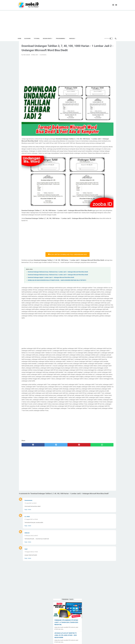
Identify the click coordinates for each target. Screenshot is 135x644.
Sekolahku (109, 157)
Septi (26, 591)
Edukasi (93, 144)
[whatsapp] (74, 484)
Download (107, 141)
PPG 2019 (98, 154)
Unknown (27, 575)
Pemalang (104, 151)
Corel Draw (94, 141)
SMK (106, 161)
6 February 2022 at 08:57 (31, 578)
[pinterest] (59, 484)
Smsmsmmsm (28, 542)
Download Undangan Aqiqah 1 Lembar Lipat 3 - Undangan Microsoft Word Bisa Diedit (51, 267)
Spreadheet (94, 167)
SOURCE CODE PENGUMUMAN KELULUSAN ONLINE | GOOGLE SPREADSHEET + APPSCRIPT (101, 105)
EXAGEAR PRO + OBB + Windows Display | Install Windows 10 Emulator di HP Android (103, 117)
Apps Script (94, 138)
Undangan (105, 171)
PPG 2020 (106, 154)
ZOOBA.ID (67, 641)
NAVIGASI (73, 38)
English (99, 144)
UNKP (112, 171)
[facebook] (110, 5)
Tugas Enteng (108, 167)
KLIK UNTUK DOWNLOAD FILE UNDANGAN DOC (51, 238)
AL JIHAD (27, 559)
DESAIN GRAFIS (48, 38)
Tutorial (93, 171)
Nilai (92, 151)
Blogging (102, 138)
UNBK (99, 171)
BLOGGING (29, 38)
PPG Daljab (94, 157)
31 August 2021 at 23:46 (31, 561)
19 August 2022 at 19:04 (31, 594)
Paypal (97, 151)
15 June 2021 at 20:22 (31, 545)
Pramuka (102, 157)
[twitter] (44, 484)
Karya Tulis (106, 144)
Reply (26, 552)
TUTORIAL (38, 38)
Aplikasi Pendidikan (103, 135)
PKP (92, 154)
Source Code (109, 164)
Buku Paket (109, 138)
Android (93, 135)
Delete (29, 552)
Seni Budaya (94, 161)
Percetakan (112, 151)
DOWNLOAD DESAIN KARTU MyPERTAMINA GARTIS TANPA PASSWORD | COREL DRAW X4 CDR (102, 92)
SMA (101, 161)
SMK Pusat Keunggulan (97, 164)
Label (99, 148)
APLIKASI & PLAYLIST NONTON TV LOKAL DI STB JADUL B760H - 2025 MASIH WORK (103, 79)
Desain (101, 141)
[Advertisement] (67, 22)
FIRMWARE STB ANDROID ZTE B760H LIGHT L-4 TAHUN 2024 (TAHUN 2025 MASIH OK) (101, 66)
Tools (101, 167)
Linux (104, 148)
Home (21, 38)
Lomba (110, 148)
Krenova (93, 148)
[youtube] (114, 5)
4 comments (43, 62)
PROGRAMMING (62, 38)
